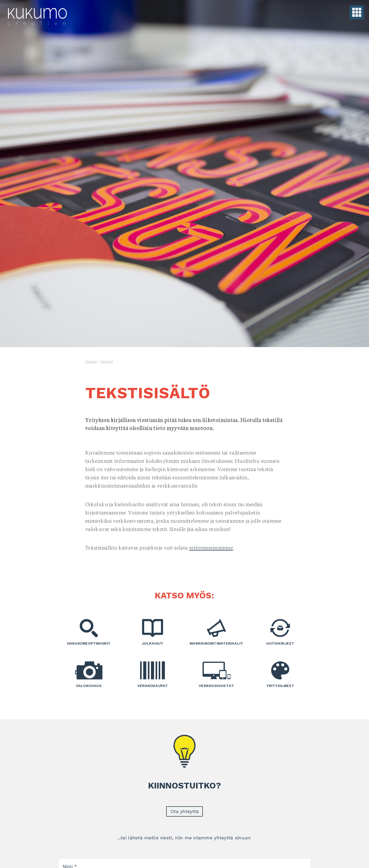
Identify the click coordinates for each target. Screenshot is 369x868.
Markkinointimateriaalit (216, 632)
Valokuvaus (89, 675)
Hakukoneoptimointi (89, 632)
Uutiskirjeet (280, 632)
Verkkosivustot (216, 675)
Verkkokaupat (153, 675)
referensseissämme (211, 547)
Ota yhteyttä (185, 811)
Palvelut (107, 361)
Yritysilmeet (280, 675)
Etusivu (91, 361)
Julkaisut (153, 632)
